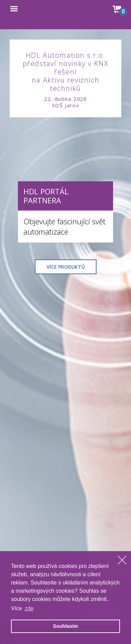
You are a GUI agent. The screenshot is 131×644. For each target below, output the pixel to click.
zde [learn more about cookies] (29, 608)
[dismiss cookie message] (122, 560)
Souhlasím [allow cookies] (66, 626)
